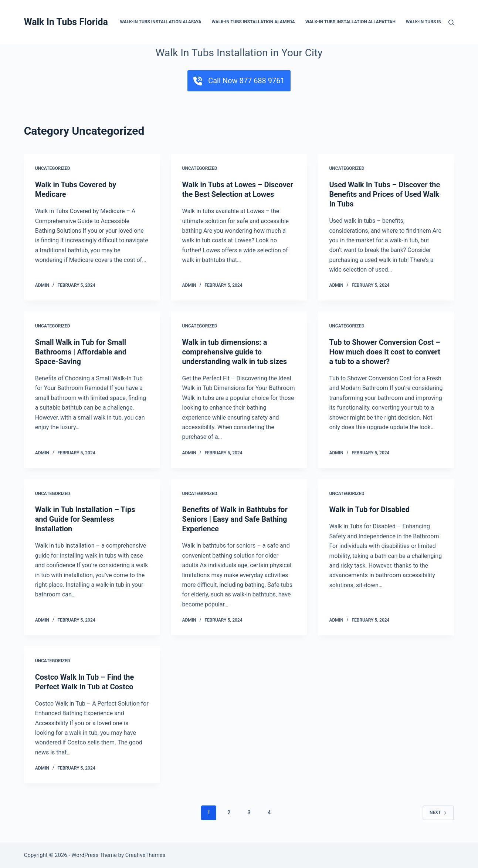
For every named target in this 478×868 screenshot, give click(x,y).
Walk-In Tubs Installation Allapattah (351, 22)
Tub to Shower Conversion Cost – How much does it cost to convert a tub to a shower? (385, 352)
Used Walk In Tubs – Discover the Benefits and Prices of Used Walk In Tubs (384, 194)
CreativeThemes (145, 855)
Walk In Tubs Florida (66, 22)
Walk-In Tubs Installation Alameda (254, 22)
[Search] (451, 22)
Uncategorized (53, 168)
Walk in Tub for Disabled (369, 509)
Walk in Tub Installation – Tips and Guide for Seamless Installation (85, 519)
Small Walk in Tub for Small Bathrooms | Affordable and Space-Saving (81, 352)
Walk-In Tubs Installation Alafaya (161, 22)
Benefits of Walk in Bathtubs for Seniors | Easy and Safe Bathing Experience (235, 519)
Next (438, 813)
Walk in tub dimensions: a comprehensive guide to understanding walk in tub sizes (235, 352)
